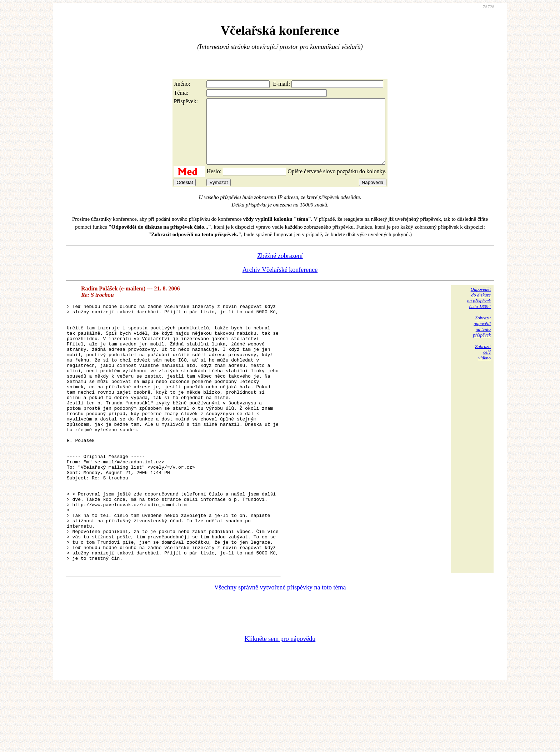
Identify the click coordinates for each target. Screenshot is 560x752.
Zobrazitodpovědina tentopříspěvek (482, 339)
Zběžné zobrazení (280, 269)
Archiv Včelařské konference (280, 283)
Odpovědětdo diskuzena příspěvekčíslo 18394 (479, 311)
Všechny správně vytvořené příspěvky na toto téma (280, 653)
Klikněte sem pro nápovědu (280, 704)
